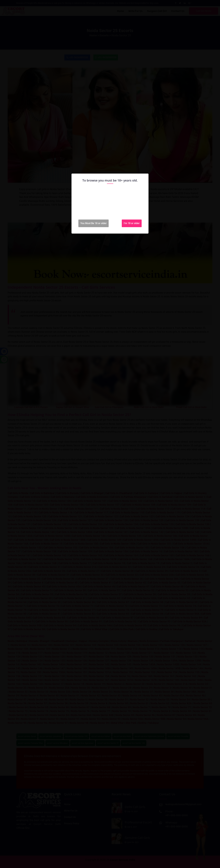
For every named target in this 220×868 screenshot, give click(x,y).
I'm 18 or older (132, 223)
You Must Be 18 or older (94, 223)
